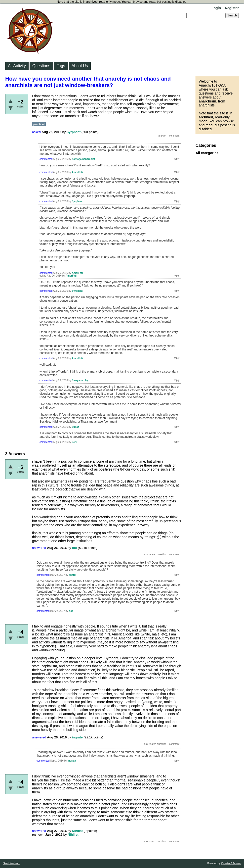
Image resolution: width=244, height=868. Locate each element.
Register (232, 8)
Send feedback (12, 863)
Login (216, 8)
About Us (80, 66)
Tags (61, 66)
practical (39, 124)
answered (39, 548)
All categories (207, 153)
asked (36, 132)
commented (46, 159)
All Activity (17, 66)
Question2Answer (231, 863)
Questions (41, 66)
